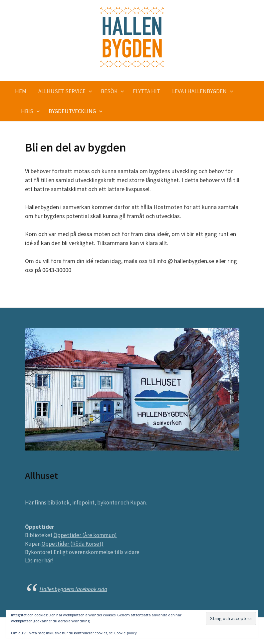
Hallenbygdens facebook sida (73, 589)
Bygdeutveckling (72, 111)
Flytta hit (146, 91)
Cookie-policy (126, 633)
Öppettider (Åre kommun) (85, 535)
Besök (109, 91)
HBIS (27, 111)
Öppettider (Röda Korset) (73, 544)
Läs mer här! (39, 560)
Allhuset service (62, 91)
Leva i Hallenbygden (199, 91)
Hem (21, 91)
